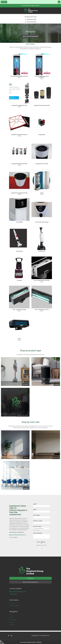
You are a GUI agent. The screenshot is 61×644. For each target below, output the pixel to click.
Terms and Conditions (14, 606)
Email (35, 510)
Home (11, 615)
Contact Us (12, 625)
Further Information (37, 533)
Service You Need (37, 526)
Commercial (12, 622)
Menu (4, 2)
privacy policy (43, 545)
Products (11, 617)
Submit (42, 548)
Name (35, 504)
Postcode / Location (38, 521)
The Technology (13, 620)
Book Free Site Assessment (31, 582)
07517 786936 (13, 537)
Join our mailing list (41, 543)
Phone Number (36, 515)
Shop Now (30, 578)
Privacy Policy (12, 603)
